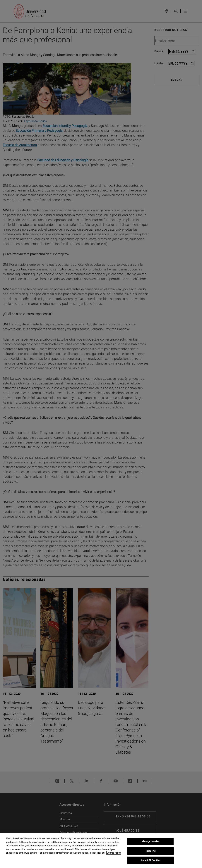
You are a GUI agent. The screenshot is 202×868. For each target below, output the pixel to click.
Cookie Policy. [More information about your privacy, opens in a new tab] (114, 853)
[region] (101, 850)
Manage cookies (150, 841)
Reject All (150, 851)
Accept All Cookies (150, 860)
